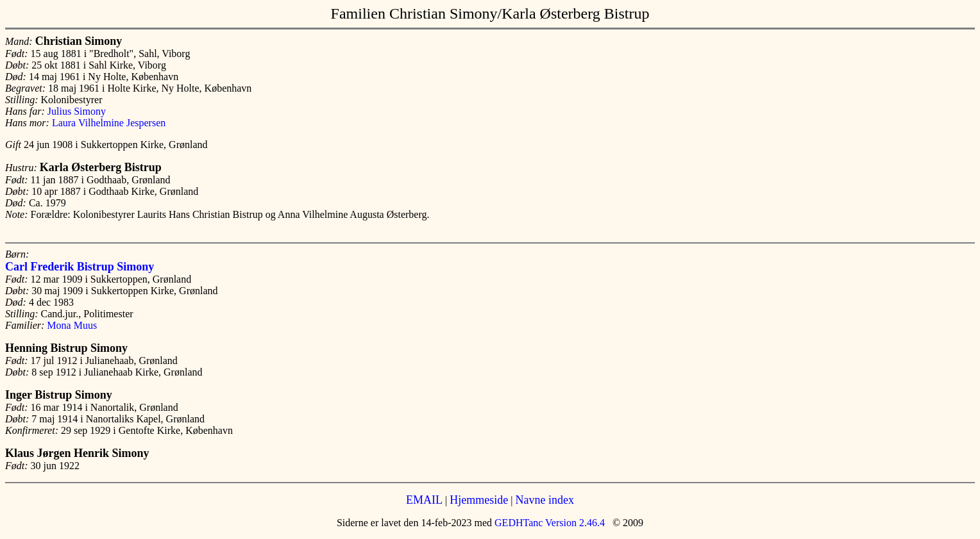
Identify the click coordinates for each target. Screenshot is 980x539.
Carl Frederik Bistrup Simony (80, 267)
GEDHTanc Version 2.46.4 (548, 523)
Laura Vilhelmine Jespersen (109, 123)
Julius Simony (77, 111)
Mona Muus (72, 325)
